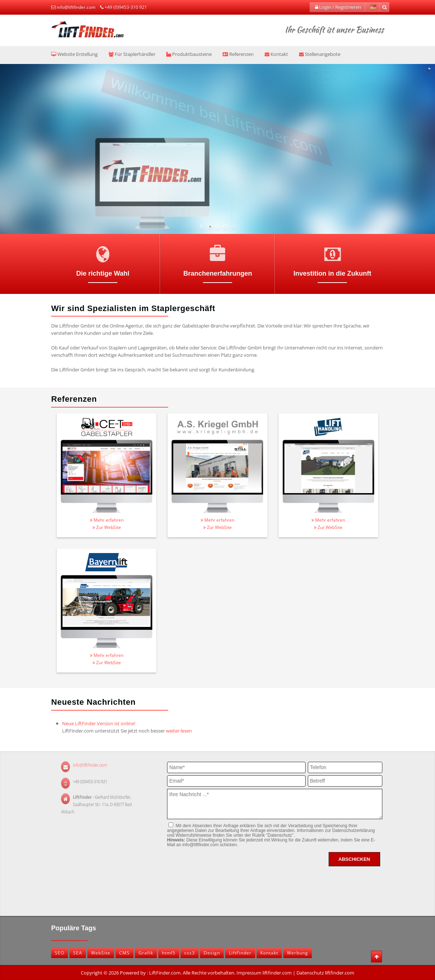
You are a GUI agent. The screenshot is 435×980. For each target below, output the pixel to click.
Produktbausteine (189, 54)
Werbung (298, 953)
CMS (124, 953)
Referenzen (238, 54)
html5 (169, 953)
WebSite (101, 953)
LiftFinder (240, 953)
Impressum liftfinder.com (264, 973)
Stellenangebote (320, 54)
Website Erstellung (74, 54)
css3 (190, 953)
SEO (60, 953)
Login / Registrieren (338, 7)
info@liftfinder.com (76, 7)
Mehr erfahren (107, 520)
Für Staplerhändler (132, 54)
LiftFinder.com (165, 973)
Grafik (146, 953)
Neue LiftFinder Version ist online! (99, 723)
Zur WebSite (107, 527)
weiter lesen (179, 731)
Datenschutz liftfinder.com (325, 973)
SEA (78, 953)
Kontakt (276, 54)
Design (212, 953)
